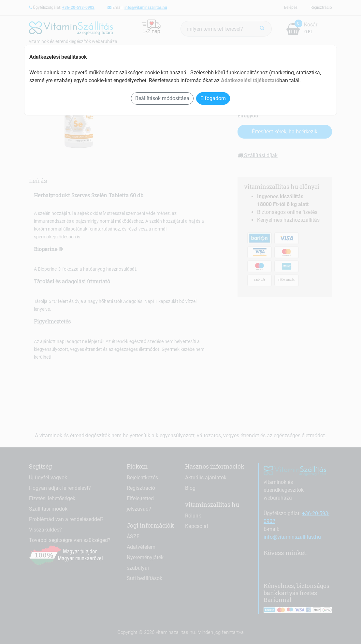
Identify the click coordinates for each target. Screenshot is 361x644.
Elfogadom (213, 98)
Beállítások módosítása (162, 98)
